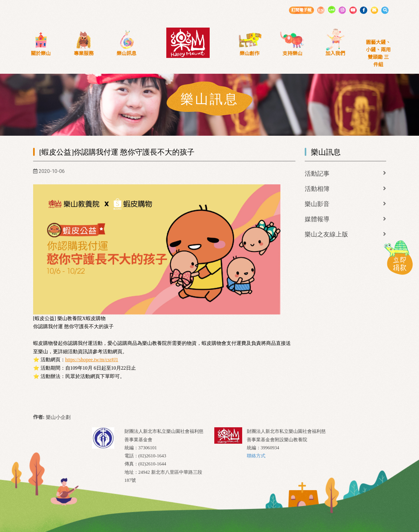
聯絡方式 (256, 456)
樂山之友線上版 (326, 234)
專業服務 (84, 53)
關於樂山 (41, 53)
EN (321, 10)
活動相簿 (317, 189)
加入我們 (335, 53)
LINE (332, 10)
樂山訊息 (127, 53)
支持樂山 (292, 53)
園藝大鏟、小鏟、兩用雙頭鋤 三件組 (378, 53)
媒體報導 (317, 219)
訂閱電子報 (301, 10)
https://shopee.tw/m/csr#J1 (92, 360)
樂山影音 (317, 204)
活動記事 (317, 174)
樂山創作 (250, 53)
